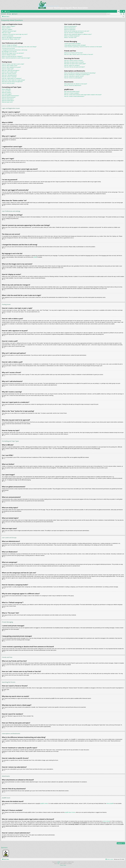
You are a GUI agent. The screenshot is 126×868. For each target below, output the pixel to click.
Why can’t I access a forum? (9, 74)
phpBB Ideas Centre (70, 812)
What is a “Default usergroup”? (72, 36)
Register (16, 14)
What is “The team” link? (70, 37)
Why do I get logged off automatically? (12, 37)
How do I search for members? (72, 65)
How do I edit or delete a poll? (9, 72)
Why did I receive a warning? (9, 77)
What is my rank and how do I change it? (12, 56)
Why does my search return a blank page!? (75, 64)
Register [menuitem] (124, 12)
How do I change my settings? (10, 45)
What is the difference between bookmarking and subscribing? (80, 73)
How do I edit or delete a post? (10, 66)
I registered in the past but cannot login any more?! (15, 34)
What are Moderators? (70, 28)
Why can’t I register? (7, 29)
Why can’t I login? (6, 33)
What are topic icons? (7, 102)
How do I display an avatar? (9, 55)
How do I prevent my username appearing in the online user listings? (19, 47)
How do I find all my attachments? (73, 85)
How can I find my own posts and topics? (75, 67)
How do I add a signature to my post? (11, 67)
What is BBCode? (6, 89)
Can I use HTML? (6, 91)
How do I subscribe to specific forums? (74, 76)
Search (4, 14)
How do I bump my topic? (8, 83)
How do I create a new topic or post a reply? (13, 64)
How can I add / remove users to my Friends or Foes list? (79, 54)
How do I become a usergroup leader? (74, 33)
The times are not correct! (8, 48)
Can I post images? (7, 94)
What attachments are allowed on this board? (76, 84)
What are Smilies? (7, 92)
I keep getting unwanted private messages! (75, 45)
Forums (8, 11)
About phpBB (110, 803)
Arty (58, 864)
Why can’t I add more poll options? (11, 70)
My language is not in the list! (9, 52)
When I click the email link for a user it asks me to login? (16, 58)
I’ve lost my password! (8, 36)
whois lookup (106, 821)
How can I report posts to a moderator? (12, 78)
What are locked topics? (8, 100)
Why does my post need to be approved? (12, 82)
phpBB (35, 257)
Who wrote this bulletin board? (72, 92)
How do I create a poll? (8, 69)
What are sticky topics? (8, 99)
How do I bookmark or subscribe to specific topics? (77, 75)
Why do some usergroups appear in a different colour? (78, 34)
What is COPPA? (6, 28)
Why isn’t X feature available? (72, 93)
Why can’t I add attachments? (9, 75)
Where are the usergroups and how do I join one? (77, 31)
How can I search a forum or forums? (74, 60)
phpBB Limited (44, 803)
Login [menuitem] (121, 12)
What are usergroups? (70, 29)
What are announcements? (9, 97)
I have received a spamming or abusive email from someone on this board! (83, 47)
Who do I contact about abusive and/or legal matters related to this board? (83, 95)
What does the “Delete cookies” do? (11, 39)
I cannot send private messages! (72, 44)
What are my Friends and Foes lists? (73, 53)
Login (10, 14)
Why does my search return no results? (74, 62)
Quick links (3, 12)
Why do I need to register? (9, 26)
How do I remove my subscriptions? (73, 78)
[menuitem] (118, 11)
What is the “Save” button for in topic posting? (13, 80)
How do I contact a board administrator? (74, 96)
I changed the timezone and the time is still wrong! (15, 50)
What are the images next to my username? (13, 53)
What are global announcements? (10, 96)
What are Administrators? (71, 26)
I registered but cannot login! (9, 31)
